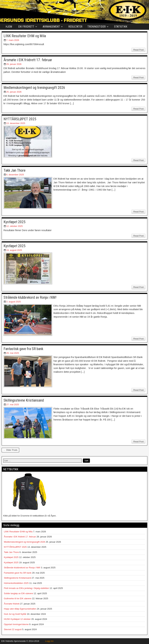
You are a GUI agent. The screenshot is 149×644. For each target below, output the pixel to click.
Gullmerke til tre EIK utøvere (18, 598)
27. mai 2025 (13, 405)
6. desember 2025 (15, 175)
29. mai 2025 (13, 353)
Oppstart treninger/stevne (16, 624)
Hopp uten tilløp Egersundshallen (20, 609)
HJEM (9, 27)
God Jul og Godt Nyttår (15, 614)
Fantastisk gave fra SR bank (23, 349)
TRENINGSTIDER (97, 27)
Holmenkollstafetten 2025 (16, 583)
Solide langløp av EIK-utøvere (18, 593)
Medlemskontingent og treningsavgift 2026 (34, 88)
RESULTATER (75, 27)
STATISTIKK (121, 27)
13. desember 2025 (16, 123)
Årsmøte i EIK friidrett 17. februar (28, 60)
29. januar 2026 (14, 64)
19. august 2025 (14, 250)
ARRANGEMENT (51, 27)
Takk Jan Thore (15, 170)
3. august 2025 (13, 302)
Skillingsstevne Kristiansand (24, 400)
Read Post (138, 50)
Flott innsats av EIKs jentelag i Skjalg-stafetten (26, 588)
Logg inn (49, 641)
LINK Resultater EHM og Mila (25, 36)
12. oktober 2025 (15, 226)
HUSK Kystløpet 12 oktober (17, 619)
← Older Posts (10, 450)
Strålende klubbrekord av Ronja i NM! (30, 297)
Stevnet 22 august (13, 629)
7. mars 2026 (13, 40)
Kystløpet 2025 (15, 222)
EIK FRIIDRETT (26, 27)
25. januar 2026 (14, 92)
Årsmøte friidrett (12, 604)
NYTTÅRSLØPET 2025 (20, 119)
